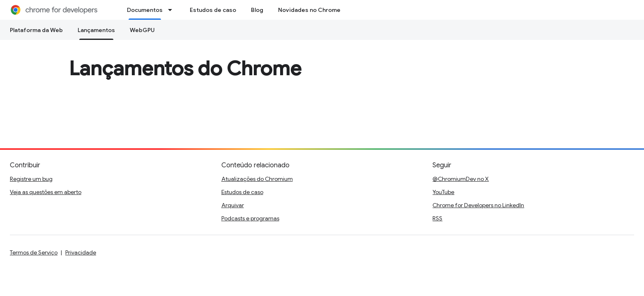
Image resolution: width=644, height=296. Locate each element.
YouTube (443, 192)
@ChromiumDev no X (461, 179)
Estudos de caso (213, 10)
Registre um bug (31, 179)
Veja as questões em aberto (46, 192)
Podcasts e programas (250, 218)
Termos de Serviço (34, 252)
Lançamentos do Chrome (185, 69)
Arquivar (233, 205)
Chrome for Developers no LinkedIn (478, 205)
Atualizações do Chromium (257, 179)
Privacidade (81, 252)
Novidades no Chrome (309, 10)
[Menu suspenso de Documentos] (172, 10)
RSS (437, 218)
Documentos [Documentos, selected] (145, 10)
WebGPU (142, 30)
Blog (257, 10)
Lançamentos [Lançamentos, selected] (96, 30)
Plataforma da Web (36, 30)
